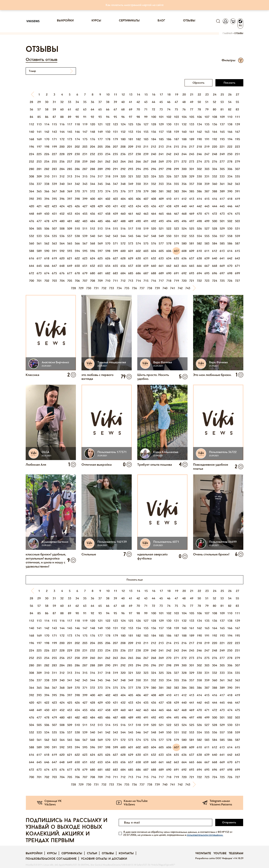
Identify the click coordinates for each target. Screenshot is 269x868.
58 (47, 109)
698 (230, 273)
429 (100, 206)
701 (39, 281)
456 (93, 214)
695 (207, 273)
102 (169, 117)
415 (207, 199)
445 (222, 206)
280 (32, 169)
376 (123, 191)
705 (70, 281)
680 (93, 273)
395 (54, 199)
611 (207, 251)
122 (108, 124)
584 (215, 243)
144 (62, 132)
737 (142, 288)
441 (192, 206)
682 (108, 273)
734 (119, 288)
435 (146, 206)
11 (116, 94)
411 (176, 199)
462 (138, 214)
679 (85, 273)
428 (93, 206)
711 (115, 281)
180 (123, 139)
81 (222, 109)
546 (138, 236)
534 (47, 236)
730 (89, 288)
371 (85, 191)
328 (184, 176)
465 (161, 214)
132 (184, 124)
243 (176, 154)
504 (32, 229)
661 (161, 266)
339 (54, 184)
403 (115, 199)
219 (207, 147)
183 (146, 139)
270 (169, 162)
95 (115, 117)
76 (184, 109)
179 (115, 139)
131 (176, 124)
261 (100, 162)
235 (115, 154)
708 (93, 281)
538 (77, 236)
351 (146, 184)
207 (115, 147)
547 (146, 236)
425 (70, 206)
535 (54, 236)
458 (108, 214)
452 (62, 214)
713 (131, 281)
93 (100, 117)
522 (169, 229)
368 (62, 191)
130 (169, 124)
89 (70, 117)
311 (54, 176)
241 (161, 154)
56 (31, 109)
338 (47, 184)
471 (207, 214)
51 (207, 102)
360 (215, 184)
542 (108, 236)
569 (100, 243)
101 (161, 117)
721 (192, 281)
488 (123, 221)
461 (131, 214)
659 (146, 266)
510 (77, 229)
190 (199, 139)
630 (138, 258)
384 (184, 191)
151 (115, 132)
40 (123, 102)
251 (237, 154)
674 (47, 273)
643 (237, 258)
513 (100, 229)
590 (47, 251)
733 (112, 288)
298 (169, 169)
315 (85, 176)
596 (93, 251)
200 (62, 147)
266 (138, 162)
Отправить (229, 822)
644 (32, 266)
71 (146, 109)
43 (146, 102)
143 (54, 132)
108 (215, 117)
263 (115, 162)
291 (115, 169)
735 (127, 288)
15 (146, 94)
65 (100, 109)
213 (161, 147)
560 (32, 243)
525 (192, 229)
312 (62, 176)
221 (222, 147)
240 (154, 154)
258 (77, 162)
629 (131, 258)
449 (39, 214)
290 (108, 169)
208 (123, 147)
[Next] (196, 288)
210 (138, 147)
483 (85, 221)
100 (154, 117)
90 (77, 117)
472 (215, 214)
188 (184, 139)
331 (207, 176)
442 (199, 206)
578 (169, 243)
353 (161, 184)
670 (230, 266)
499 (207, 221)
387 (207, 191)
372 (93, 191)
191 (207, 139)
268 (154, 162)
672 (32, 273)
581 (192, 243)
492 (154, 221)
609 (192, 251)
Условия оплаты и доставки (104, 859)
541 (100, 236)
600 (123, 251)
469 (192, 214)
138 (230, 124)
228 (62, 154)
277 (222, 162)
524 (184, 229)
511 (85, 229)
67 (115, 109)
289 (100, 169)
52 (214, 102)
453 (70, 214)
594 (77, 251)
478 (47, 221)
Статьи (92, 853)
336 (32, 184)
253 (39, 162)
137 (222, 124)
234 (108, 154)
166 (230, 132)
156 (154, 132)
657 (131, 266)
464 (154, 214)
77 (192, 109)
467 (176, 214)
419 (237, 199)
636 (184, 258)
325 (161, 176)
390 (230, 191)
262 (108, 162)
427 (85, 206)
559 (237, 236)
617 (39, 258)
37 (100, 102)
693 (192, 273)
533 (39, 236)
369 (70, 191)
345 (100, 184)
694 (199, 273)
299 (176, 169)
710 (108, 281)
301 (192, 169)
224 (32, 154)
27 (238, 94)
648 (62, 266)
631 (146, 258)
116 (62, 124)
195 (237, 139)
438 (169, 206)
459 (115, 214)
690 (169, 273)
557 (222, 236)
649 (70, 266)
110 (230, 117)
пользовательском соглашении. (205, 835)
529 (222, 229)
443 (207, 206)
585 (222, 243)
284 (62, 169)
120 (93, 124)
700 (32, 281)
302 (199, 169)
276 (215, 162)
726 (230, 281)
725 (222, 281)
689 (161, 273)
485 (100, 221)
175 (85, 139)
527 (207, 229)
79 (207, 109)
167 (237, 132)
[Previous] (32, 95)
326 (169, 176)
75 (176, 109)
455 (85, 214)
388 (215, 191)
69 (131, 109)
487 (115, 221)
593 (70, 251)
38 (108, 102)
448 (32, 214)
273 (192, 162)
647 (54, 266)
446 (230, 206)
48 (184, 102)
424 (62, 206)
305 (222, 169)
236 (123, 154)
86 (47, 117)
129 (161, 124)
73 (161, 109)
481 (70, 221)
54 (230, 102)
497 (192, 221)
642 (230, 258)
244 (184, 154)
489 (131, 221)
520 (154, 229)
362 (230, 184)
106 (199, 117)
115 (54, 124)
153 (131, 132)
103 (176, 117)
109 (222, 117)
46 (169, 102)
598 (108, 251)
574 (138, 243)
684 (123, 273)
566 (77, 243)
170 (47, 139)
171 (54, 139)
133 (192, 124)
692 (184, 273)
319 (115, 176)
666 (199, 266)
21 (192, 94)
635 (176, 258)
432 (123, 206)
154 (138, 132)
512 (93, 229)
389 (222, 191)
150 (108, 132)
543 (115, 236)
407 (146, 199)
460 (123, 214)
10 (108, 94)
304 (215, 169)
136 (215, 124)
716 (154, 281)
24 (215, 94)
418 (230, 199)
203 (85, 147)
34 (77, 102)
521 (161, 229)
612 (215, 251)
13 (131, 94)
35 (85, 102)
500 (215, 221)
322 (138, 176)
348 (123, 184)
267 (146, 162)
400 (93, 199)
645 (39, 266)
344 (93, 184)
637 (192, 258)
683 (115, 273)
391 (237, 191)
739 (157, 288)
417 (222, 199)
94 (108, 117)
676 (62, 273)
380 (154, 191)
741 (173, 288)
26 (230, 94)
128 (154, 124)
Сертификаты (129, 21)
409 (161, 199)
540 (93, 236)
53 (222, 102)
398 (77, 199)
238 (138, 154)
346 (108, 184)
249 (222, 154)
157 (161, 132)
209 (131, 147)
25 (222, 94)
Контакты (126, 853)
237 (131, 154)
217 (192, 147)
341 (70, 184)
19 (177, 94)
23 (207, 94)
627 (115, 258)
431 (115, 206)
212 (154, 147)
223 (237, 147)
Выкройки (65, 21)
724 (215, 281)
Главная (227, 34)
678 (77, 273)
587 (237, 243)
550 (169, 236)
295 (146, 169)
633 (161, 258)
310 (47, 176)
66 (108, 109)
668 (215, 266)
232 (93, 154)
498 (199, 221)
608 (184, 251)
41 (131, 102)
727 (237, 281)
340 (62, 184)
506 (47, 229)
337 (39, 184)
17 (161, 94)
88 (62, 117)
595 (85, 251)
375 (115, 191)
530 (230, 229)
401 (100, 199)
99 (146, 117)
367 (54, 191)
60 (62, 109)
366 (47, 191)
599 (115, 251)
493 (161, 221)
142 (47, 132)
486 (108, 221)
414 (199, 199)
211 (146, 147)
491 (146, 221)
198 (47, 147)
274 (199, 162)
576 (154, 243)
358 (199, 184)
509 (70, 229)
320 (123, 176)
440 (184, 206)
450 (47, 214)
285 (70, 169)
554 (199, 236)
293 (131, 169)
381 (161, 191)
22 (199, 94)
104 (184, 117)
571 (115, 243)
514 (108, 229)
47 (176, 102)
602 (138, 251)
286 (77, 169)
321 (131, 176)
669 (222, 266)
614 (230, 251)
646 (47, 266)
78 (199, 109)
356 (184, 184)
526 (199, 229)
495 (176, 221)
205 (100, 147)
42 (138, 102)
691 (176, 273)
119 (85, 124)
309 (39, 176)
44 (153, 102)
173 (70, 139)
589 (39, 251)
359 (207, 184)
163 (207, 132)
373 (100, 191)
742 (180, 288)
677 (70, 273)
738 (150, 288)
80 (214, 109)
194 (230, 139)
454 (77, 214)
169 (39, 139)
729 (81, 288)
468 (184, 214)
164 (215, 132)
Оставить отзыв (41, 59)
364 (32, 191)
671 (237, 266)
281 (39, 169)
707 (85, 281)
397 (70, 199)
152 (123, 132)
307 (237, 169)
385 (192, 191)
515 (115, 229)
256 (62, 162)
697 (222, 273)
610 (199, 251)
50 (199, 102)
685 (131, 273)
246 (199, 154)
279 (237, 162)
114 (47, 124)
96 (123, 117)
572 (123, 243)
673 (39, 273)
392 (32, 199)
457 (100, 214)
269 (161, 162)
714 (138, 281)
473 (222, 214)
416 (215, 199)
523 (176, 229)
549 (161, 236)
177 (100, 139)
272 (184, 162)
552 (184, 236)
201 (70, 147)
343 (85, 184)
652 (93, 266)
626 (108, 258)
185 (161, 139)
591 (54, 251)
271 (176, 162)
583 (207, 243)
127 (146, 124)
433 (131, 206)
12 (123, 94)
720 (184, 281)
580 (184, 243)
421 (39, 206)
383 (176, 191)
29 (39, 102)
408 (154, 199)
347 (115, 184)
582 (199, 243)
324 (154, 176)
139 (237, 124)
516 (123, 229)
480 (62, 221)
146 (77, 132)
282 (47, 169)
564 (62, 243)
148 (93, 132)
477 (39, 221)
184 (154, 139)
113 (39, 124)
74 (169, 109)
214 (169, 147)
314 (77, 176)
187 (176, 139)
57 (39, 109)
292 (123, 169)
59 (54, 109)
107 (207, 117)
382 (169, 191)
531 (237, 229)
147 (85, 132)
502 (230, 221)
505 (39, 229)
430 (108, 206)
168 (32, 139)
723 (207, 281)
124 (123, 124)
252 (32, 162)
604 (154, 251)
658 (138, 266)
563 (54, 243)
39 (115, 102)
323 (146, 176)
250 (230, 154)
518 (138, 229)
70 (138, 109)
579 (176, 243)
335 (237, 176)
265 (131, 162)
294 (138, 169)
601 (131, 251)
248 (215, 154)
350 (138, 184)
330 (199, 176)
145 (70, 132)
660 (154, 266)
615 (237, 251)
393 (39, 199)
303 (207, 169)
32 (62, 102)
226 (47, 154)
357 (192, 184)
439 (176, 206)
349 (131, 184)
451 (54, 214)
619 (54, 258)
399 (85, 199)
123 (115, 124)
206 (108, 147)
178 (108, 139)
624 (93, 258)
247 (207, 154)
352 (154, 184)
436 (154, 206)
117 (70, 124)
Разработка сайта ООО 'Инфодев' (214, 858)
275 (207, 162)
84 (31, 117)
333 (222, 176)
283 (54, 169)
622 (77, 258)
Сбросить (198, 83)
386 (199, 191)
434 (138, 206)
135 (207, 124)
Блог (161, 21)
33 (70, 102)
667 (207, 266)
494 (169, 221)
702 (47, 281)
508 (62, 229)
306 (230, 169)
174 (77, 139)
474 (230, 214)
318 (108, 176)
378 (138, 191)
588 (32, 251)
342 (77, 184)
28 (31, 102)
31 (54, 102)
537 (70, 236)
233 (100, 154)
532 (32, 236)
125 (131, 124)
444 (215, 206)
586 (230, 243)
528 (215, 229)
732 (104, 288)
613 (222, 251)
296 (154, 169)
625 (100, 258)
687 (146, 273)
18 (169, 94)
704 (62, 281)
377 (131, 191)
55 (237, 102)
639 (207, 258)
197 (39, 147)
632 (154, 258)
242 (169, 154)
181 (131, 139)
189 (192, 139)
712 (123, 281)
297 (161, 169)
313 (70, 176)
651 (85, 266)
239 (146, 154)
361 (222, 184)
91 (85, 117)
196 (32, 147)
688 (154, 273)
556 (215, 236)
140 (32, 132)
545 (131, 236)
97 (131, 117)
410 (169, 199)
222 (230, 147)
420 (32, 206)
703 (54, 281)
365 (39, 191)
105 (192, 117)
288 (93, 169)
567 (85, 243)
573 (131, 243)
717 (161, 281)
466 (169, 214)
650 (77, 266)
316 (93, 176)
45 (161, 102)
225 (39, 154)
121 (100, 124)
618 (47, 258)
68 (123, 109)
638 (199, 258)
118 (77, 124)
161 (192, 132)
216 (184, 147)
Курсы (96, 21)
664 (184, 266)
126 (138, 124)
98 (138, 117)
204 (93, 147)
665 (192, 266)
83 (237, 109)
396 (62, 199)
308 (32, 176)
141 (39, 132)
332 (215, 176)
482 (77, 221)
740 (165, 288)
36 (92, 102)
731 (96, 288)
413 (192, 199)
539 (85, 236)
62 (77, 109)
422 (47, 206)
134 (199, 124)
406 (138, 199)
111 (237, 117)
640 (215, 258)
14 (138, 94)
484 (93, 221)
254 (47, 162)
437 (161, 206)
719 (176, 281)
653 (100, 266)
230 (77, 154)
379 (146, 191)
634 (169, 258)
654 (108, 266)
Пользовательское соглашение (51, 859)
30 (47, 102)
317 (100, 176)
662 (169, 266)
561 (39, 243)
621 (70, 258)
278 (230, 162)
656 (123, 266)
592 (62, 251)
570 (108, 243)
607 (176, 251)
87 (54, 117)
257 (70, 162)
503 (237, 221)
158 (169, 132)
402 (108, 199)
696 (215, 273)
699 (237, 273)
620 (62, 258)
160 (184, 132)
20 (184, 94)
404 (123, 199)
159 (176, 132)
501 (222, 221)
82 (230, 109)
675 (54, 273)
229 (70, 154)
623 (85, 258)
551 (176, 236)
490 (138, 221)
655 (115, 266)
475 (237, 214)
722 (199, 281)
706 (77, 281)
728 (73, 288)
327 (176, 176)
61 (70, 109)
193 (222, 139)
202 (77, 147)
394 (47, 199)
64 (92, 109)
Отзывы (189, 21)
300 (184, 169)
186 (169, 139)
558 (230, 236)
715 (146, 281)
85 (39, 117)
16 (154, 94)
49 (192, 102)
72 (153, 109)
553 (192, 236)
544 (123, 236)
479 (54, 221)
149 (100, 132)
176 (93, 139)
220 (215, 147)
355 (176, 184)
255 (54, 162)
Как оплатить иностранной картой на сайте (135, 5)
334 (230, 176)
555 (207, 236)
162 (199, 132)
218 (199, 147)
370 (77, 191)
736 (134, 288)
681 (100, 273)
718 (169, 281)
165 (222, 132)
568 (93, 243)
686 (138, 273)
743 (188, 288)
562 (47, 243)
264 (123, 162)
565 (70, 243)
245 (192, 154)
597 (100, 251)
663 (176, 266)
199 (54, 147)
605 (161, 251)
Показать (229, 83)
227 (54, 154)
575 (146, 243)
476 (32, 221)
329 (192, 176)
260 (93, 162)
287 (85, 169)
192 (215, 139)
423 (54, 206)
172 (62, 139)
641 (222, 258)
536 (62, 236)
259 (85, 162)
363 (237, 184)
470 (199, 214)
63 (85, 109)
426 (77, 206)
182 (138, 139)
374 (108, 191)
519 (146, 229)
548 (154, 236)
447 (237, 206)
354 (169, 184)
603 (146, 251)
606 (169, 251)
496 (184, 221)
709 (100, 281)
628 (123, 258)
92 (92, 117)
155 (146, 132)
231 (85, 154)
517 (131, 229)
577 (161, 243)
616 (32, 258)
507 (54, 229)
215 (176, 147)
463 (146, 214)
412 (184, 199)
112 (32, 124)
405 (131, 199)
